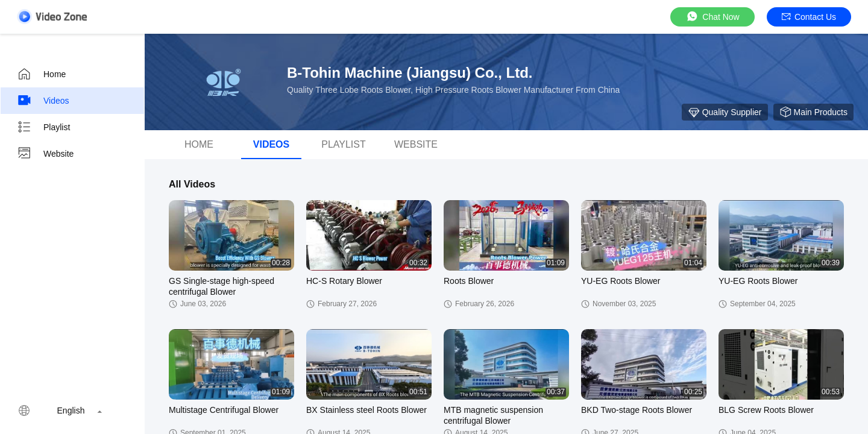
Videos (43, 101)
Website (45, 154)
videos (271, 144)
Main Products (813, 112)
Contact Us (809, 17)
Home (41, 74)
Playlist (43, 127)
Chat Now (712, 17)
